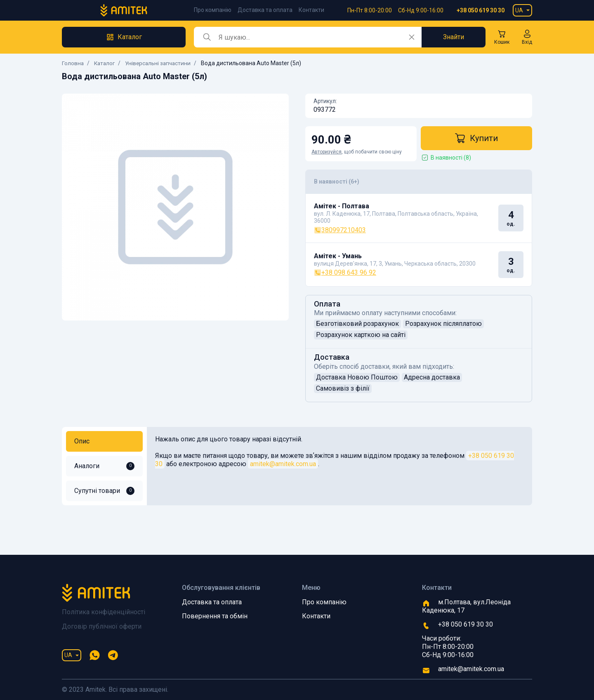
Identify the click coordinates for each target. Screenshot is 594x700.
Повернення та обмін (215, 616)
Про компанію (213, 10)
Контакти (311, 10)
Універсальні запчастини (161, 63)
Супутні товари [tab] (104, 491)
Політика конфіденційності (104, 612)
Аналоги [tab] (104, 466)
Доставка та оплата (265, 10)
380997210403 (340, 230)
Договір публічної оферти (102, 626)
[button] (527, 37)
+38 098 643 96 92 (345, 272)
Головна (73, 63)
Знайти (454, 37)
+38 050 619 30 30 (481, 10)
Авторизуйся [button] (326, 152)
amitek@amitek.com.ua (283, 464)
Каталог (106, 63)
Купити (476, 138)
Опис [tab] (82, 441)
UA (519, 10)
